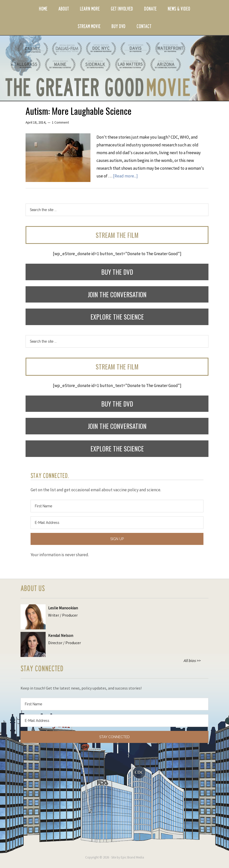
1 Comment (60, 122)
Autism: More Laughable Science (79, 111)
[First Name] (117, 506)
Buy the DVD (117, 272)
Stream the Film (117, 235)
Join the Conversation (117, 294)
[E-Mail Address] (117, 523)
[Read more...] (125, 176)
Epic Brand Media (132, 857)
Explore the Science (117, 317)
